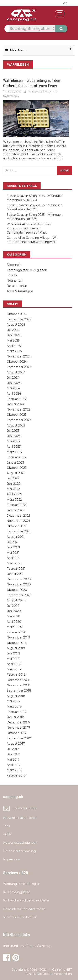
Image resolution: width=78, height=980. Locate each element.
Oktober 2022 (17, 468)
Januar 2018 (15, 717)
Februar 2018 (16, 712)
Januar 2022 (15, 510)
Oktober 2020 (17, 590)
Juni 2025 (13, 335)
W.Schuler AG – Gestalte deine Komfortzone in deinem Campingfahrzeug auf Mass (29, 228)
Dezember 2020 (19, 579)
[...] (61, 158)
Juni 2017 (13, 754)
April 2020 (14, 622)
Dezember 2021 (18, 516)
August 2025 (16, 325)
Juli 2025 (13, 330)
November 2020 (19, 584)
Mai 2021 (13, 553)
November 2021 (18, 521)
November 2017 (18, 728)
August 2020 (16, 600)
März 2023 (14, 452)
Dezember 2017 (18, 722)
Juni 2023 (14, 436)
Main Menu (18, 50)
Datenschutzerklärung (19, 851)
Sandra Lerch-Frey (40, 91)
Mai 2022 (13, 489)
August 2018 (16, 696)
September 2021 (19, 531)
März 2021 (14, 563)
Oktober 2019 (17, 643)
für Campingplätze (17, 892)
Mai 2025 (13, 340)
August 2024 (16, 372)
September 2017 (19, 738)
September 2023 (19, 420)
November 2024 (19, 356)
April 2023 (14, 447)
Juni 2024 (14, 383)
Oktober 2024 (17, 362)
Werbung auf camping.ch (22, 884)
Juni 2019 (13, 653)
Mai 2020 (13, 616)
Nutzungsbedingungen (20, 843)
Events (12, 275)
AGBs (7, 834)
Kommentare (11, 96)
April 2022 (14, 494)
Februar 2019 (16, 675)
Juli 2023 (13, 431)
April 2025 (14, 346)
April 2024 (14, 394)
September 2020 (19, 595)
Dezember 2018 (19, 680)
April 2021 (14, 558)
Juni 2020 (14, 611)
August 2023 (16, 425)
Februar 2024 (16, 399)
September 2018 (19, 690)
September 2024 (19, 367)
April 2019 (14, 664)
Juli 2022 (13, 478)
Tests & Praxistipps (20, 291)
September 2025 (19, 319)
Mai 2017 (13, 760)
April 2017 (14, 765)
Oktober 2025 (17, 314)
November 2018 (19, 685)
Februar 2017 (16, 775)
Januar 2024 (15, 404)
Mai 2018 (13, 701)
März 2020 (14, 627)
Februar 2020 (16, 632)
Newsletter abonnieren (20, 818)
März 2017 (14, 770)
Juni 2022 (14, 484)
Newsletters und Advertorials (24, 909)
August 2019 (16, 648)
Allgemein (14, 265)
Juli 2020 (13, 606)
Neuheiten (14, 281)
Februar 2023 (16, 457)
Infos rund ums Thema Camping (27, 946)
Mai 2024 (13, 388)
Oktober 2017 (17, 733)
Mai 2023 (13, 441)
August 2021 (16, 537)
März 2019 (14, 669)
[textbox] (32, 29)
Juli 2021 (13, 542)
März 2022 (14, 500)
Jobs (6, 826)
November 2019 (18, 637)
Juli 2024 (13, 378)
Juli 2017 (13, 749)
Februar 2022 (16, 505)
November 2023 (19, 409)
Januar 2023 (15, 463)
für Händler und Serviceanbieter (26, 900)
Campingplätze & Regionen (27, 270)
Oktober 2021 (16, 526)
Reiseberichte (17, 286)
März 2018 (14, 706)
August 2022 (16, 473)
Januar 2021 (15, 574)
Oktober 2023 (17, 415)
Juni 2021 (13, 547)
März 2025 (14, 351)
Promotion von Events (20, 917)
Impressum (12, 859)
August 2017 (16, 744)
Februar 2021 (16, 569)
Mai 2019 (13, 659)
